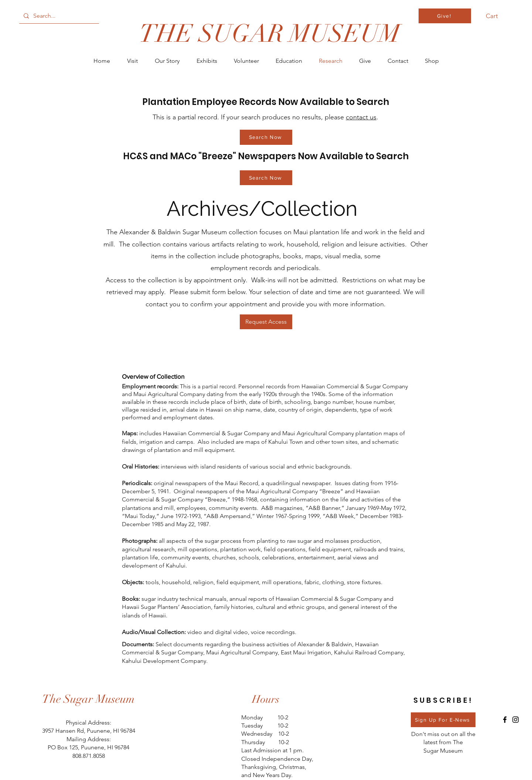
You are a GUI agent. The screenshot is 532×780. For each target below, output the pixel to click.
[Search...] (58, 16)
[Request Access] (266, 322)
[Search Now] (266, 137)
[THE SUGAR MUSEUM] (270, 34)
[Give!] (445, 16)
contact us (361, 117)
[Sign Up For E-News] (443, 720)
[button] (496, 16)
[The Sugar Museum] (89, 699)
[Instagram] (516, 720)
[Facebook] (505, 720)
